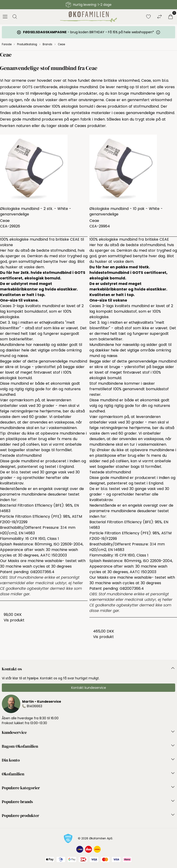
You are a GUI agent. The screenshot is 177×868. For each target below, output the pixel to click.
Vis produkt (14, 620)
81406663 (34, 706)
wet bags (9, 450)
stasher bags (38, 450)
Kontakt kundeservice (89, 688)
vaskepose (64, 422)
